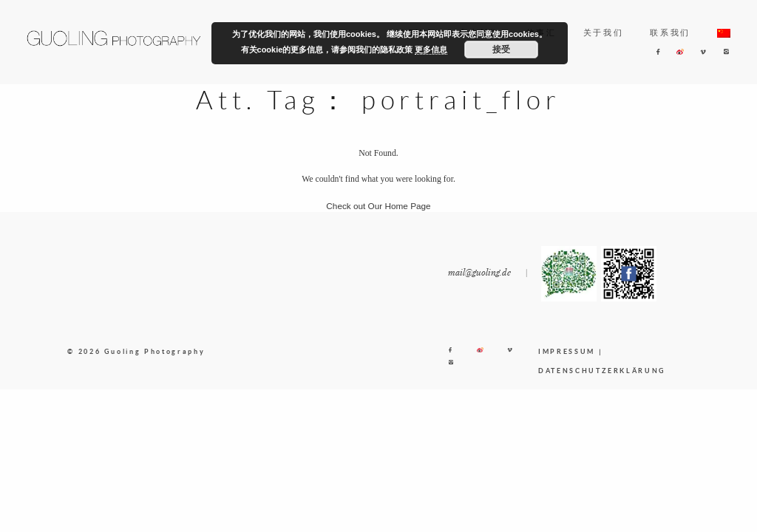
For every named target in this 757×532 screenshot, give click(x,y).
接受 (501, 50)
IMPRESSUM (567, 351)
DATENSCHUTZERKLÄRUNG (602, 371)
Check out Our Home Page (378, 206)
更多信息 (431, 50)
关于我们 (604, 33)
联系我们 (670, 33)
